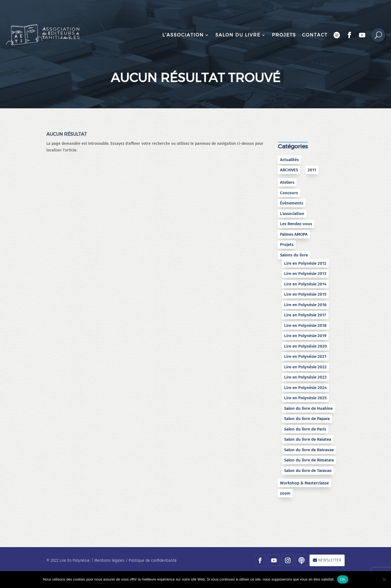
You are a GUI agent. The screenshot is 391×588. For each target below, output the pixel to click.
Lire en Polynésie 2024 (305, 388)
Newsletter (330, 560)
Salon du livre (238, 35)
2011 (312, 170)
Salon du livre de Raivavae (309, 450)
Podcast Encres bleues (337, 35)
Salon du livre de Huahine (308, 408)
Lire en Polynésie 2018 (305, 326)
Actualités (289, 160)
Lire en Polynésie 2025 (305, 398)
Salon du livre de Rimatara (309, 460)
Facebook (350, 35)
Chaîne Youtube (362, 35)
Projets (284, 35)
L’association (183, 35)
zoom (285, 493)
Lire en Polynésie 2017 (305, 315)
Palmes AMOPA (294, 234)
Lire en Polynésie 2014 (305, 284)
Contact (315, 35)
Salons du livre (294, 255)
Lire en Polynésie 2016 (305, 305)
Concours (289, 193)
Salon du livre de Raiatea (308, 439)
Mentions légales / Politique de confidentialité (136, 561)
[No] (384, 579)
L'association (292, 214)
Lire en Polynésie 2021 (305, 356)
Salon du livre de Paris (305, 429)
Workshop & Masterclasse (304, 483)
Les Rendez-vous (296, 224)
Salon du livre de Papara (307, 419)
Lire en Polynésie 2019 (305, 336)
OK (343, 579)
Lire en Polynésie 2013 (305, 274)
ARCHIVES (289, 170)
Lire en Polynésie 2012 (305, 263)
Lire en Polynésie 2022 (305, 367)
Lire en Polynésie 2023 (305, 377)
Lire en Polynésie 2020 (306, 346)
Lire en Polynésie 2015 (305, 294)
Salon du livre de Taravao (308, 471)
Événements (292, 203)
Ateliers (287, 182)
